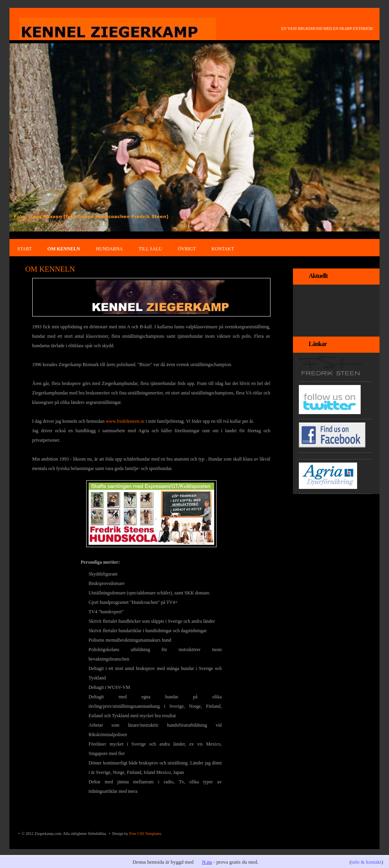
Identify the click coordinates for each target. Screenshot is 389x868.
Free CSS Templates (145, 834)
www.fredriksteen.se (125, 421)
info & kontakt (366, 862)
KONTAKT (223, 249)
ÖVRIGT (187, 249)
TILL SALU (150, 249)
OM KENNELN (64, 249)
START (24, 249)
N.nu (207, 862)
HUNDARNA (109, 249)
